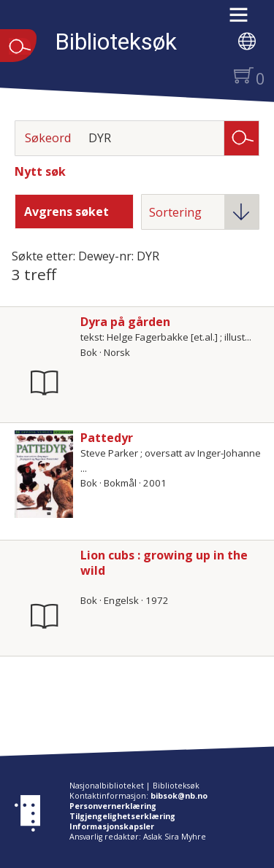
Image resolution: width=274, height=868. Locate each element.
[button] (246, 20)
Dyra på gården (125, 322)
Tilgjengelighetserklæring (122, 816)
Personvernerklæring (113, 806)
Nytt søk (40, 171)
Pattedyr (107, 438)
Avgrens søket (66, 212)
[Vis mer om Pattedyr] (44, 474)
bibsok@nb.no (179, 796)
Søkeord (48, 138)
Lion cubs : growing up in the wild (164, 563)
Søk (242, 137)
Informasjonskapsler (112, 826)
